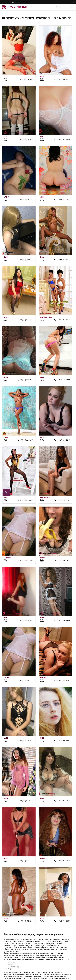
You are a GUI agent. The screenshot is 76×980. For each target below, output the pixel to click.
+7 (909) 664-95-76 (26, 430)
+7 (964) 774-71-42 (61, 254)
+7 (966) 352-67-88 (26, 488)
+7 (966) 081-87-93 (61, 664)
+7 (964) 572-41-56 (26, 313)
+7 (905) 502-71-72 (61, 78)
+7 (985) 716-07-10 (61, 195)
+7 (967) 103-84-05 (61, 371)
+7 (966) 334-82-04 (61, 137)
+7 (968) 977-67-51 (26, 195)
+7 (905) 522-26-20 (26, 782)
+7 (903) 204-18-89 (61, 723)
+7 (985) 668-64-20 (61, 547)
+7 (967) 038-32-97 (61, 430)
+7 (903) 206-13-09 (26, 547)
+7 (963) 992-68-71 (61, 899)
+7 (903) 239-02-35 (61, 488)
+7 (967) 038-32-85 (26, 664)
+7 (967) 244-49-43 (61, 313)
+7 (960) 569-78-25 (26, 78)
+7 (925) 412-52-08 (26, 899)
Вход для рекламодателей (23, 2)
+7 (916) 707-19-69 (26, 137)
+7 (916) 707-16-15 (26, 606)
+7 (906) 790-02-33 (26, 371)
